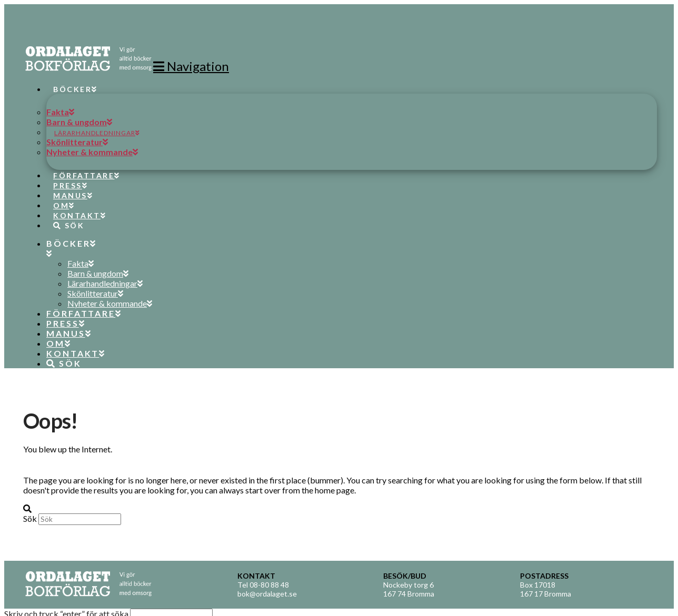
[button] (191, 66)
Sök (30, 518)
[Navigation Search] (65, 216)
